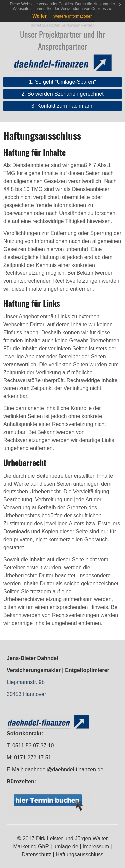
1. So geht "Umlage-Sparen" (62, 82)
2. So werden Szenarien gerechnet (62, 94)
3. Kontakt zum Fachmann (62, 106)
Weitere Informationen (73, 16)
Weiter (39, 16)
